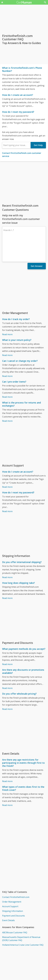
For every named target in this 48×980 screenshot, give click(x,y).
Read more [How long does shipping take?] (7, 576)
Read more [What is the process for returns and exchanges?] (7, 398)
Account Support (10, 884)
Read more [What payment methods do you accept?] (7, 642)
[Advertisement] (24, 182)
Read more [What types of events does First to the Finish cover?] (7, 783)
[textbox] (16, 145)
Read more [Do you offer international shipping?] (7, 555)
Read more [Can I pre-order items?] (7, 374)
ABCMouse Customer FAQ (15, 910)
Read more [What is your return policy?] (7, 333)
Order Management (12, 879)
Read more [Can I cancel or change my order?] (7, 354)
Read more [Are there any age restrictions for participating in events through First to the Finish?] (7, 759)
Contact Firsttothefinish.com (16, 875)
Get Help (38, 145)
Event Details (8, 898)
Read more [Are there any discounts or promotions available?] (7, 666)
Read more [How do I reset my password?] (7, 489)
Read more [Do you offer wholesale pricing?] (7, 687)
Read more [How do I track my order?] (7, 312)
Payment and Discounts (14, 893)
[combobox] (16, 145)
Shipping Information (13, 889)
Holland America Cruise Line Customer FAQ (23, 922)
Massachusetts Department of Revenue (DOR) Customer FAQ (21, 916)
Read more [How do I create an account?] (7, 464)
